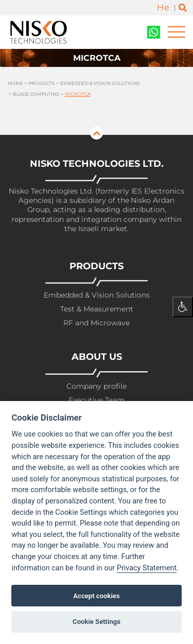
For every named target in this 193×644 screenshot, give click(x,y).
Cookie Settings (97, 622)
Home (15, 83)
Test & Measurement (97, 309)
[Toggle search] (183, 8)
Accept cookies (96, 596)
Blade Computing (36, 94)
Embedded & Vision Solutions (100, 83)
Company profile (97, 386)
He (163, 7)
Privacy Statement (147, 568)
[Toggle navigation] (177, 32)
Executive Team (97, 400)
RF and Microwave (97, 323)
